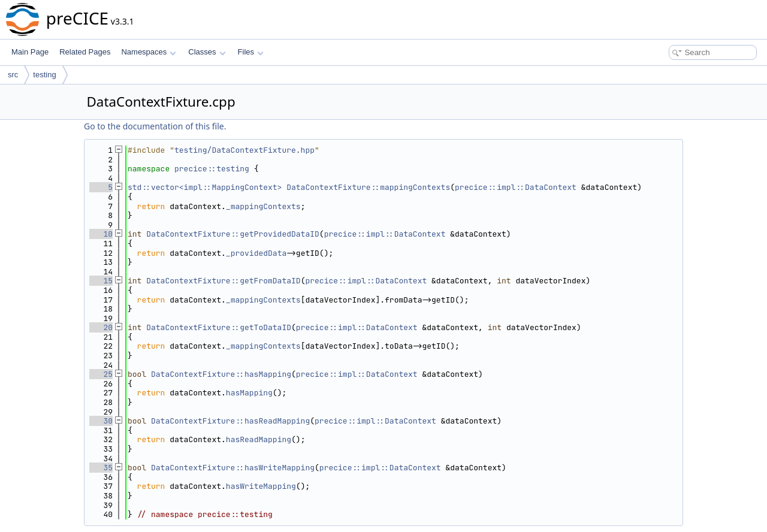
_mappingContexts (263, 206)
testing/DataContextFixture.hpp (244, 150)
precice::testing (212, 169)
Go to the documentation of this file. (155, 126)
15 (101, 281)
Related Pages (85, 52)
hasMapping (249, 393)
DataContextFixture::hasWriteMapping (233, 468)
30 (101, 421)
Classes (207, 52)
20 (101, 327)
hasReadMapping (259, 439)
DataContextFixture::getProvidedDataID (233, 234)
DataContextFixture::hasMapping (221, 374)
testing (44, 75)
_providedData (256, 253)
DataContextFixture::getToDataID (219, 327)
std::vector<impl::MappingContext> (205, 187)
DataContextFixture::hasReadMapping (230, 421)
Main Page (30, 52)
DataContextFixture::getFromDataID (223, 281)
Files (251, 52)
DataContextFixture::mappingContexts (368, 187)
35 (101, 468)
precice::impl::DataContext (516, 187)
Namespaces (148, 52)
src (13, 75)
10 (101, 234)
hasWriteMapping (261, 486)
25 (101, 374)
